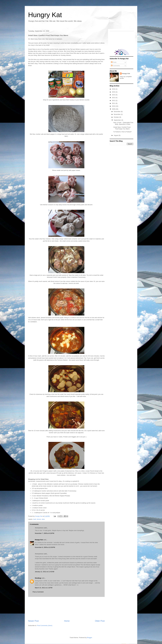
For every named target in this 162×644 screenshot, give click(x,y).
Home (67, 621)
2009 (114, 109)
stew (43, 519)
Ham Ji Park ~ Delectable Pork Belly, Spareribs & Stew (123, 123)
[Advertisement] (66, 608)
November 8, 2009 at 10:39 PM (45, 547)
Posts (114, 62)
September (118, 120)
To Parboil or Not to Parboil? (122, 132)
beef (35, 519)
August (116, 135)
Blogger (90, 638)
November (117, 114)
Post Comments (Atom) (45, 625)
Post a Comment (38, 592)
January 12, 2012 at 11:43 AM (45, 572)
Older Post (100, 621)
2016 (114, 89)
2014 (114, 95)
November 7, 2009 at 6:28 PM (45, 533)
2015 (114, 92)
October (117, 117)
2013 (114, 98)
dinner (39, 519)
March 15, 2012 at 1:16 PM (44, 588)
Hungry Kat (45, 15)
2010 (114, 106)
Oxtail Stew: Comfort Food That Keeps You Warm (122, 128)
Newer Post (33, 621)
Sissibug (38, 578)
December (117, 112)
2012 (114, 100)
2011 (114, 103)
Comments (115, 66)
